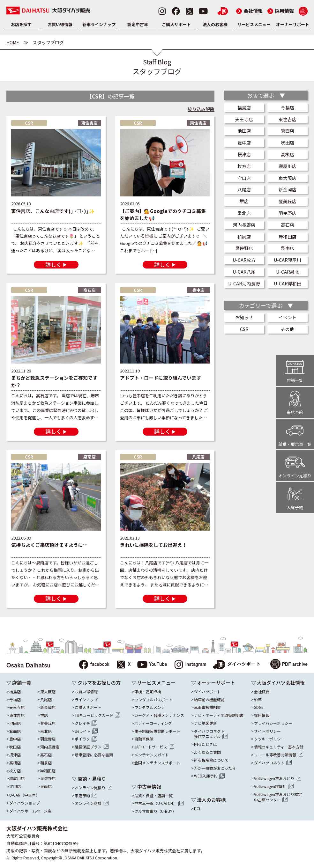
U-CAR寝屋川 (288, 260)
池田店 (244, 131)
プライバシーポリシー (273, 723)
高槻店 (288, 154)
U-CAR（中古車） (24, 795)
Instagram (190, 665)
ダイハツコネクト (211, 734)
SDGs (259, 707)
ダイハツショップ (25, 803)
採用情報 (281, 11)
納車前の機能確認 (209, 700)
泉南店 (288, 248)
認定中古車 (138, 24)
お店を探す (21, 24)
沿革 (258, 700)
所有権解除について (211, 760)
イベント (288, 317)
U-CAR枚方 (244, 260)
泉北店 (244, 213)
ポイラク (86, 739)
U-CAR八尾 (244, 272)
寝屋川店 (288, 166)
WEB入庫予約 (209, 776)
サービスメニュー (254, 24)
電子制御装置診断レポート (157, 731)
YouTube (152, 665)
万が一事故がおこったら (215, 768)
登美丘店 (288, 201)
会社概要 (262, 692)
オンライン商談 (92, 803)
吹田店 (288, 143)
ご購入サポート (176, 24)
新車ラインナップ (99, 24)
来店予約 (86, 796)
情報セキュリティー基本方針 (279, 747)
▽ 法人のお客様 (208, 800)
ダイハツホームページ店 (30, 811)
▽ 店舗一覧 (19, 683)
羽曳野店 (288, 213)
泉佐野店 (244, 248)
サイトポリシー (267, 731)
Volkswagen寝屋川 (274, 786)
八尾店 (244, 189)
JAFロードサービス (154, 747)
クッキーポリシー (269, 739)
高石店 (288, 225)
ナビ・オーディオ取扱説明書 (219, 715)
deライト (86, 731)
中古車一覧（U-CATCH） (159, 803)
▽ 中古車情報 (146, 787)
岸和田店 (288, 237)
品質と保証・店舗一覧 (153, 796)
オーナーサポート (293, 24)
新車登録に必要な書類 (94, 755)
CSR (244, 329)
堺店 (244, 201)
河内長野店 (244, 225)
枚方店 (244, 166)
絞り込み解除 (201, 109)
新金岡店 (288, 189)
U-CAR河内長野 (244, 283)
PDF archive (289, 665)
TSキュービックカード (97, 715)
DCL (198, 809)
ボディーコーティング (153, 723)
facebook (94, 665)
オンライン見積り (93, 788)
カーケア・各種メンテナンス (159, 715)
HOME (13, 42)
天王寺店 (244, 119)
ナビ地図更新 (206, 723)
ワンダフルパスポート (153, 700)
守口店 (244, 178)
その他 (288, 329)
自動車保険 (144, 739)
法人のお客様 (215, 24)
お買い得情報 (60, 24)
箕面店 (288, 131)
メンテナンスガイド (152, 755)
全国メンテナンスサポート (157, 763)
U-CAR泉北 (288, 272)
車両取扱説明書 (207, 707)
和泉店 (244, 237)
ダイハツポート (237, 665)
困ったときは (206, 744)
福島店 (244, 107)
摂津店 (244, 154)
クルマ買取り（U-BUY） (155, 811)
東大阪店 (288, 178)
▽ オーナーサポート (213, 683)
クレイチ (86, 723)
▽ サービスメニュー (153, 683)
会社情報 (249, 11)
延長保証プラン (92, 747)
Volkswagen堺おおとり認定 (278, 797)
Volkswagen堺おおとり (278, 778)
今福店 (288, 107)
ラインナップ (86, 700)
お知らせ (244, 317)
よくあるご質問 (207, 752)
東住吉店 (288, 119)
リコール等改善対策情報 (279, 755)
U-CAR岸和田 (288, 283)
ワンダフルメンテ (150, 707)
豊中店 (244, 143)
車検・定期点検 (148, 692)
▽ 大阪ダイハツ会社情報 (278, 683)
